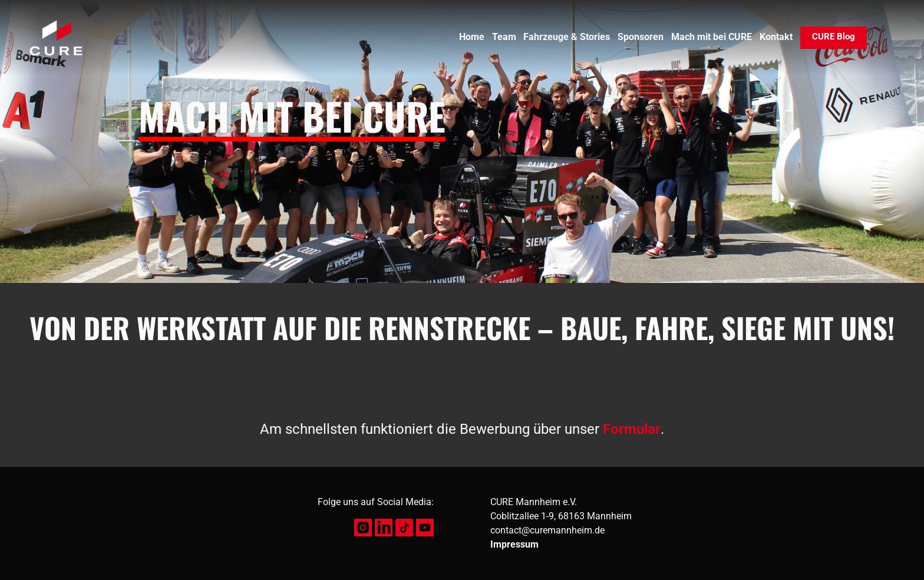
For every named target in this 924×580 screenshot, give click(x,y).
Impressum (514, 544)
